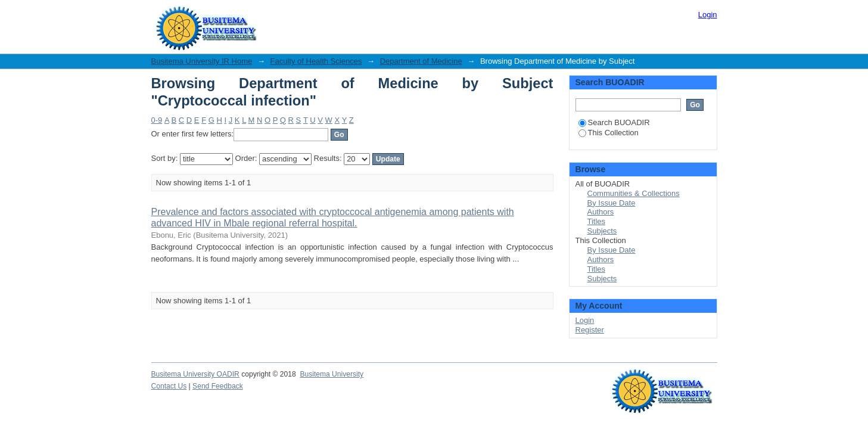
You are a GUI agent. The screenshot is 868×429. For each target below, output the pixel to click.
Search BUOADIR (614, 122)
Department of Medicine (421, 61)
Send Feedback (218, 386)
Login (708, 15)
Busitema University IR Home (202, 61)
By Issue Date (612, 203)
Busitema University (332, 374)
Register (590, 330)
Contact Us (169, 386)
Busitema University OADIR (195, 374)
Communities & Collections (634, 193)
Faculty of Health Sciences (316, 61)
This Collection (609, 133)
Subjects (602, 231)
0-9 (157, 120)
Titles (597, 221)
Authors (601, 212)
